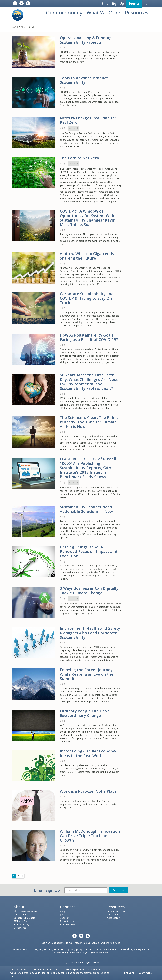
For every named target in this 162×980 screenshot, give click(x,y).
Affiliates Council (22, 921)
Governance (20, 928)
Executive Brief (68, 924)
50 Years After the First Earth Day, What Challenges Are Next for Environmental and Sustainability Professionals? (89, 382)
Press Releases (68, 921)
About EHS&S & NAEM (25, 911)
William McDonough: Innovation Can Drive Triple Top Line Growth (90, 836)
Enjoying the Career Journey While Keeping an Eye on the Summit (87, 674)
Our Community (64, 13)
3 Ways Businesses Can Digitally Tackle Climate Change (89, 590)
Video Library (113, 918)
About (19, 907)
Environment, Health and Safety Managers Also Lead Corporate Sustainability (90, 633)
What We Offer (104, 13)
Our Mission (20, 915)
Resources (137, 13)
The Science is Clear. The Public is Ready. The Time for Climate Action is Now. (89, 422)
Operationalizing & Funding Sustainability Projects (86, 40)
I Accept (129, 973)
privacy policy (75, 949)
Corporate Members (25, 918)
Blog (23, 27)
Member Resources (117, 911)
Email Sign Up (113, 3)
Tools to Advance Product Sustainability (84, 80)
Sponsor (64, 918)
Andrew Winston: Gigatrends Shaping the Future (87, 256)
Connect (67, 907)
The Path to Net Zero (80, 158)
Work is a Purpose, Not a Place (88, 791)
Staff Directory (21, 924)
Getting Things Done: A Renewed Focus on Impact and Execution (89, 551)
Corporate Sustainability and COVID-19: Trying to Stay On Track (87, 298)
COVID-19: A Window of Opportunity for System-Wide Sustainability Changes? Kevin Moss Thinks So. (88, 218)
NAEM (15, 27)
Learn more (145, 973)
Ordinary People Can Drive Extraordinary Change (85, 713)
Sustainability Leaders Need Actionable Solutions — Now (86, 509)
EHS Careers (113, 915)
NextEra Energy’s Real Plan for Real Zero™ (88, 120)
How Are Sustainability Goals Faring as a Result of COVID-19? (89, 337)
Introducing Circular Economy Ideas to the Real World (88, 753)
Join (62, 915)
